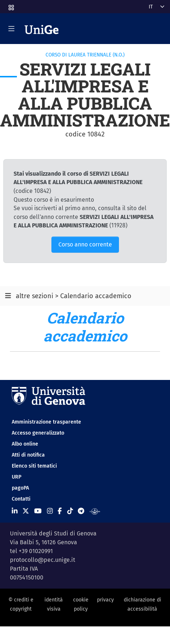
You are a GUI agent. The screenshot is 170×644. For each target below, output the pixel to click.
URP (17, 477)
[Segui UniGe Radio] (95, 511)
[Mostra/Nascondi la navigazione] (11, 29)
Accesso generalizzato (38, 433)
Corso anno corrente (85, 244)
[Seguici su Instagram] (50, 511)
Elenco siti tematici (34, 466)
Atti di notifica (28, 455)
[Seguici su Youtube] (38, 511)
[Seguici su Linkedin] (15, 511)
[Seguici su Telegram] (81, 511)
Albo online (25, 444)
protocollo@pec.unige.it (43, 560)
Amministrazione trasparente (46, 422)
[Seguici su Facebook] (60, 511)
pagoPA (20, 488)
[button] (11, 5)
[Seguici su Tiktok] (70, 511)
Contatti (21, 499)
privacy (105, 600)
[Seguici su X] (26, 511)
